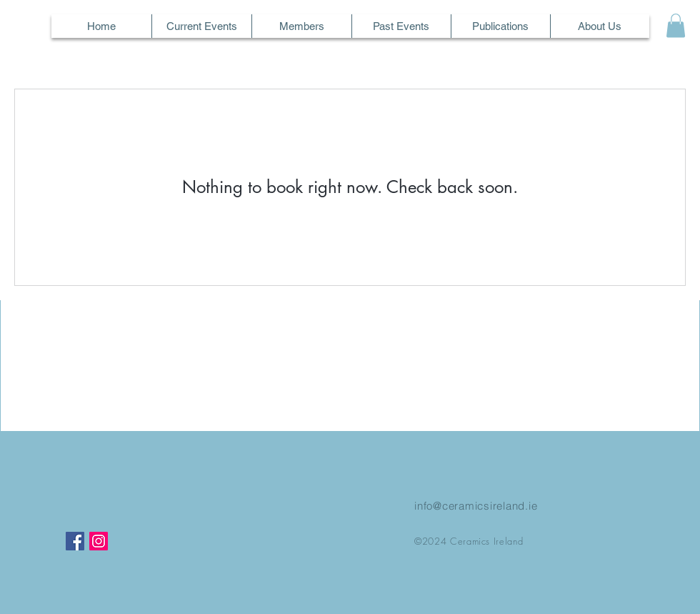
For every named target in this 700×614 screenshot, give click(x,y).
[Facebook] (75, 541)
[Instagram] (99, 541)
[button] (676, 25)
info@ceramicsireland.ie (476, 506)
